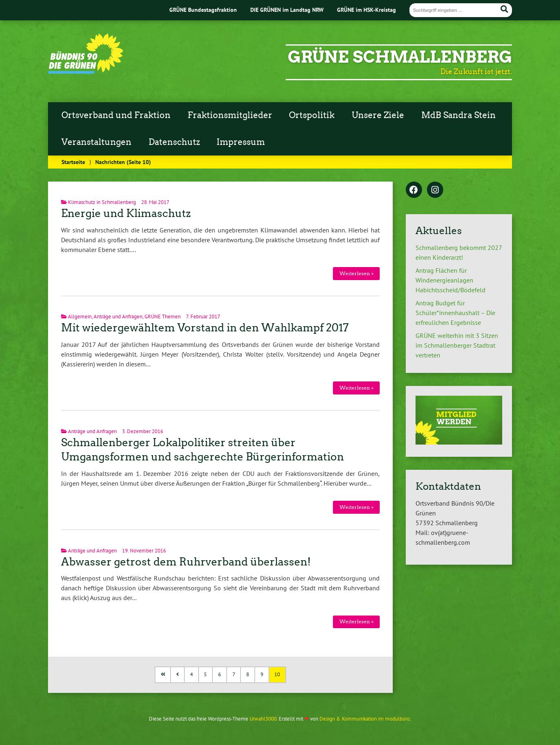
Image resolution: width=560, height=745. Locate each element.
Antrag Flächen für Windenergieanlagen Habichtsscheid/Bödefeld (451, 280)
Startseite (73, 162)
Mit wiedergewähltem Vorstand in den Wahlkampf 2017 (205, 328)
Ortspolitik (312, 115)
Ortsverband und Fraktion (116, 115)
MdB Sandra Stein (458, 115)
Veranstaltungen (96, 142)
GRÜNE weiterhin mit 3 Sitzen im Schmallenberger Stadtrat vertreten (457, 345)
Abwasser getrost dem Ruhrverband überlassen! (186, 562)
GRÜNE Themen (163, 317)
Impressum (241, 142)
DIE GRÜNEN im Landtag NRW (287, 10)
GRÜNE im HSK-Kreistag (366, 10)
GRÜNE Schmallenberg (400, 57)
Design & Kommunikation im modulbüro (365, 719)
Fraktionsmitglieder (230, 115)
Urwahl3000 (263, 719)
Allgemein (80, 317)
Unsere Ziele (378, 115)
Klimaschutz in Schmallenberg (102, 202)
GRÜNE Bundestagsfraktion (203, 10)
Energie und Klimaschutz (126, 213)
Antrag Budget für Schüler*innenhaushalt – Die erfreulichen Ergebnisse (455, 313)
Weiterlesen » (357, 273)
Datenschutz (174, 142)
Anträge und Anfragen (118, 317)
